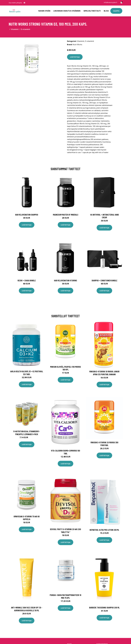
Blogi (106, 11)
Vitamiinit (15, 29)
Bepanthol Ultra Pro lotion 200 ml (104, 530)
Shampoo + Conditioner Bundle (104, 280)
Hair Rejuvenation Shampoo (27, 215)
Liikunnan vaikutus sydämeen (67, 11)
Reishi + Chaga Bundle (27, 280)
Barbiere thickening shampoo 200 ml (104, 608)
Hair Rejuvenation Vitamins (65, 280)
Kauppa (116, 11)
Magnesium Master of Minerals (66, 215)
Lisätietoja (75, 57)
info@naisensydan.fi (110, 2)
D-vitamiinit (26, 29)
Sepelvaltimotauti (92, 11)
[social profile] (24, 3)
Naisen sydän (44, 11)
